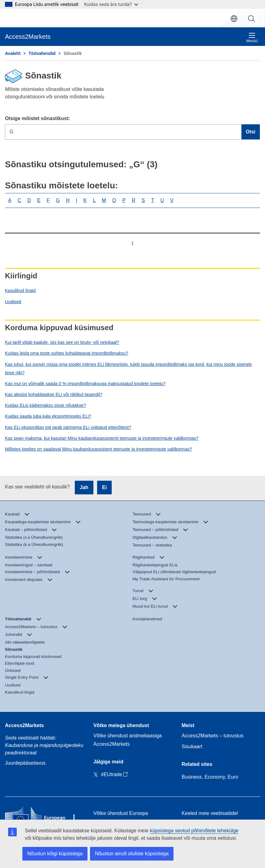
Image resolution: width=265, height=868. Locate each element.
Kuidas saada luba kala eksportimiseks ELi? (48, 416)
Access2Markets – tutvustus (212, 736)
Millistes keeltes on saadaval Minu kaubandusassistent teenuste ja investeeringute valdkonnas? (99, 449)
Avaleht (13, 53)
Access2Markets (24, 725)
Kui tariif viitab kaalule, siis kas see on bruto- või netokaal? (62, 342)
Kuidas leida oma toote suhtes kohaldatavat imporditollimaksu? (67, 353)
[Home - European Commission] (44, 817)
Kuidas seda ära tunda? (111, 4)
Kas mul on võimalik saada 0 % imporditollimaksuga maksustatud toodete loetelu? (85, 384)
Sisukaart (192, 747)
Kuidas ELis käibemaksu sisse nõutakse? (45, 405)
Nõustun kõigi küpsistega (55, 854)
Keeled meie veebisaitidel (210, 813)
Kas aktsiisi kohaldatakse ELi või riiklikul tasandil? (54, 394)
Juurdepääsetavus (25, 763)
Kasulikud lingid (20, 290)
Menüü (252, 38)
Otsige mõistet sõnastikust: (38, 118)
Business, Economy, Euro (210, 777)
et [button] (234, 19)
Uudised (13, 302)
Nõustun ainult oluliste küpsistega (132, 854)
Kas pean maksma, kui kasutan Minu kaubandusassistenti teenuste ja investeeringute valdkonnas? (102, 438)
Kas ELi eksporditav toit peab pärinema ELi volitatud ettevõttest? (68, 427)
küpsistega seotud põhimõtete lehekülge (194, 831)
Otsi (251, 19)
